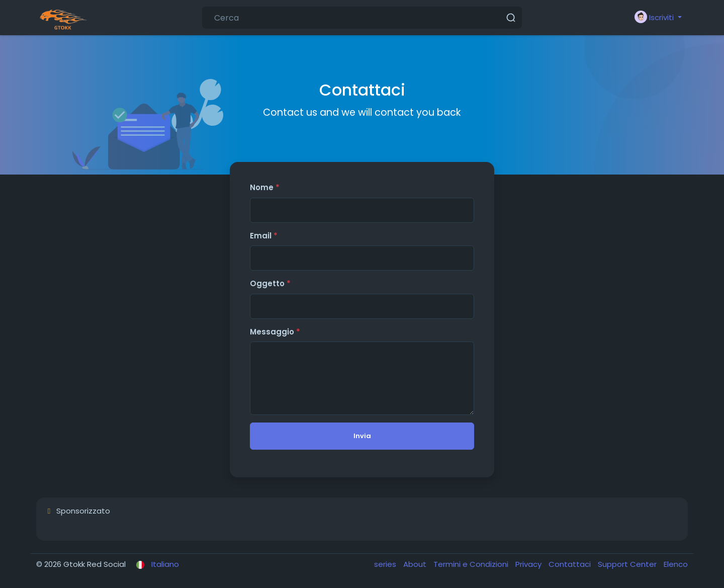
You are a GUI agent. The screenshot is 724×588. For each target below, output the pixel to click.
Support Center (628, 564)
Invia (362, 436)
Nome (265, 187)
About (416, 564)
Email (264, 236)
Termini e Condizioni (472, 564)
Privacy (529, 564)
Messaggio (275, 332)
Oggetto (270, 283)
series (386, 564)
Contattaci (571, 564)
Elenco (676, 564)
